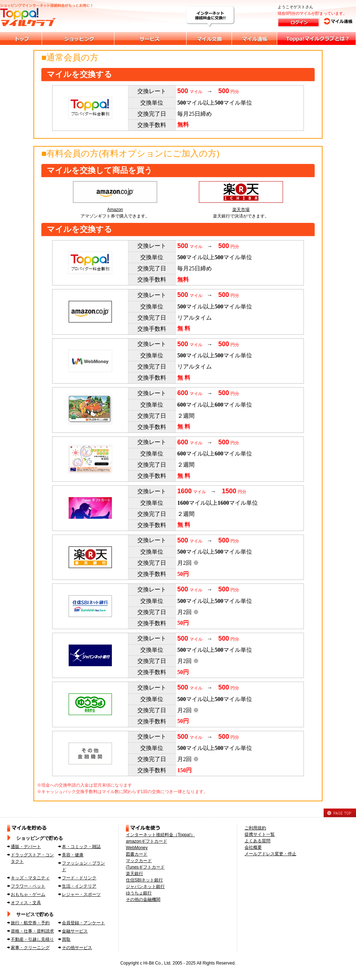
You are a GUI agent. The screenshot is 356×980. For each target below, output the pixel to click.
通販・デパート (26, 847)
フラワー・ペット (28, 886)
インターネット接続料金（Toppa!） (160, 835)
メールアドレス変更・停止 (270, 854)
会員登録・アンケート (83, 923)
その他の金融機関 (143, 899)
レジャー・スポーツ (81, 894)
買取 (66, 939)
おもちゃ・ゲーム (28, 894)
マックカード (139, 861)
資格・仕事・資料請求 (32, 931)
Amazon (115, 210)
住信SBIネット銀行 (144, 880)
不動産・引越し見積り (32, 939)
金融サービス (75, 931)
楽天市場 (241, 210)
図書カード (137, 854)
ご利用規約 (255, 828)
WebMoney (137, 848)
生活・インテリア (79, 886)
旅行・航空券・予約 (30, 923)
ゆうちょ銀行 (139, 893)
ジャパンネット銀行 (145, 887)
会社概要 (253, 847)
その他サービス (77, 948)
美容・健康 (73, 855)
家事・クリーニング (30, 948)
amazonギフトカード (147, 841)
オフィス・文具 (26, 903)
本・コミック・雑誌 (81, 847)
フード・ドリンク (79, 878)
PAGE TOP (340, 813)
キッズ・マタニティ (30, 878)
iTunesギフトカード (145, 867)
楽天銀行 (134, 874)
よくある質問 (257, 841)
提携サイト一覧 (260, 834)
